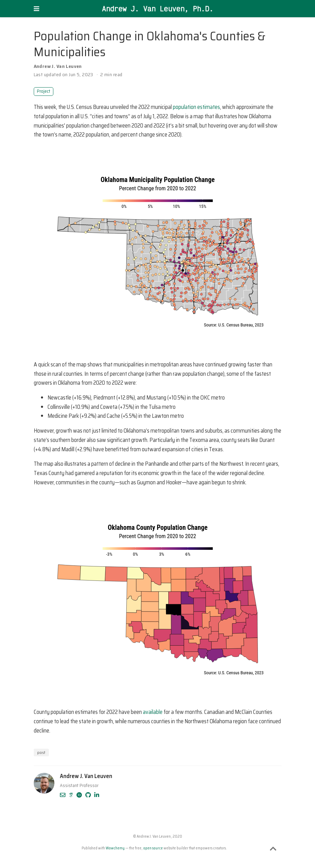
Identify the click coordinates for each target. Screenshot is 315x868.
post (41, 752)
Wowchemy (115, 848)
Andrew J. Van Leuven (58, 66)
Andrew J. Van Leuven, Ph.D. (158, 9)
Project (44, 91)
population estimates (196, 107)
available (153, 712)
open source (153, 848)
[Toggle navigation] (36, 9)
